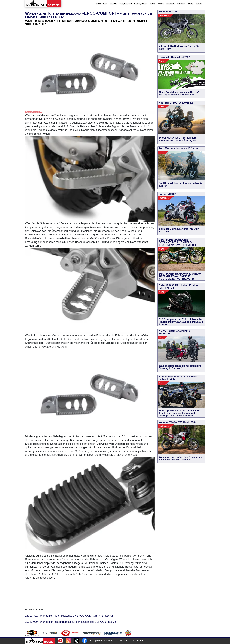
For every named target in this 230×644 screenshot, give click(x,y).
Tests (152, 4)
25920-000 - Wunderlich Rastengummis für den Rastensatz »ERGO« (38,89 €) (71, 622)
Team (198, 4)
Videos (113, 4)
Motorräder (101, 4)
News (161, 4)
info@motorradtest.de (102, 640)
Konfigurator (141, 4)
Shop (190, 4)
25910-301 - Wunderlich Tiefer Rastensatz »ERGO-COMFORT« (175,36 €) (69, 616)
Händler (181, 4)
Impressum (122, 640)
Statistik (170, 4)
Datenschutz (138, 640)
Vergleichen (126, 4)
